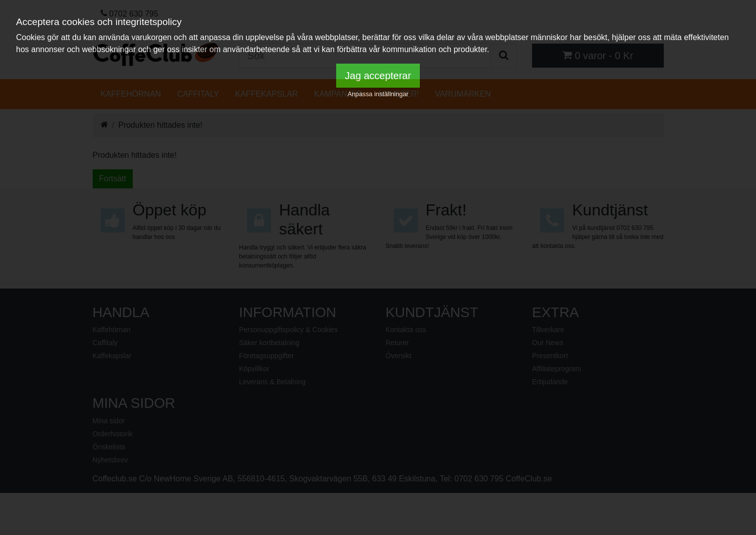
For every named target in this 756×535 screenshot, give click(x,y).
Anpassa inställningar (378, 94)
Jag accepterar (378, 76)
